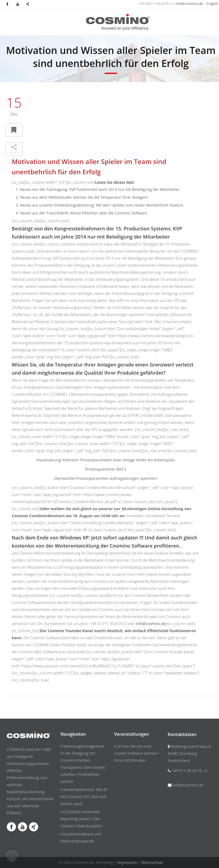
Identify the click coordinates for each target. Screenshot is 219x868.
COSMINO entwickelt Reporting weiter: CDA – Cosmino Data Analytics (81, 819)
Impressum (127, 862)
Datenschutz (152, 862)
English (213, 4)
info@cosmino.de (189, 4)
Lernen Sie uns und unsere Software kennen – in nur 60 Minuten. (137, 753)
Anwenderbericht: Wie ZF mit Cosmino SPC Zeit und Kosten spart (84, 797)
